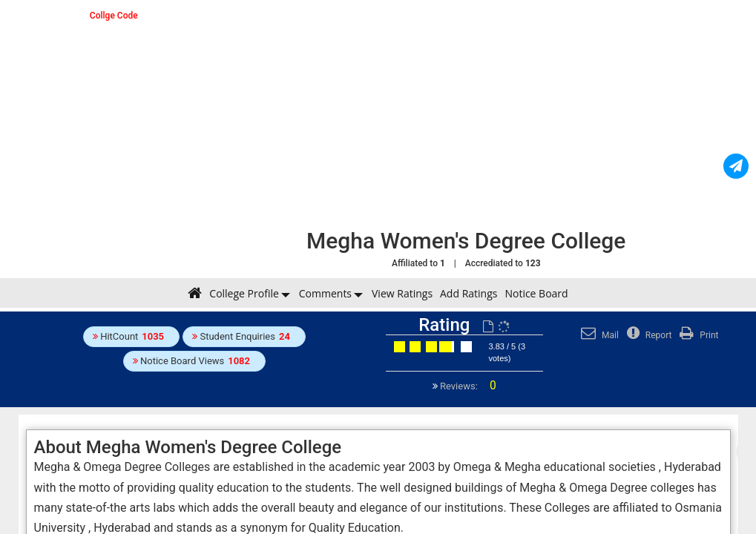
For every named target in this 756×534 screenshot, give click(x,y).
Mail (598, 335)
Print (697, 335)
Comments (325, 293)
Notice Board (536, 293)
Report (648, 335)
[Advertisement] (466, 115)
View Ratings (402, 293)
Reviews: (467, 386)
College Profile (244, 293)
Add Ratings (469, 293)
